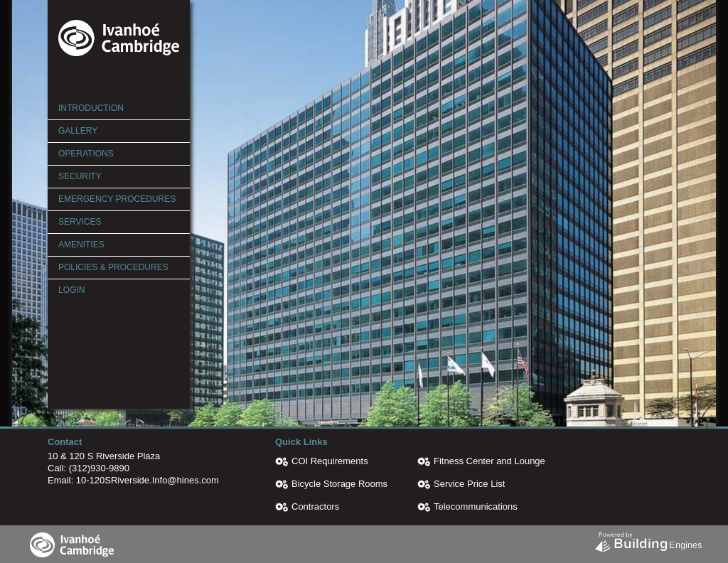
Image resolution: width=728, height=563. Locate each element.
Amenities (81, 245)
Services (80, 222)
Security (80, 176)
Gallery (78, 131)
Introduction (91, 108)
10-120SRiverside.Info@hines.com (148, 480)
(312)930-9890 (99, 468)
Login (71, 290)
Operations (86, 154)
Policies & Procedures (113, 267)
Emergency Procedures (117, 199)
